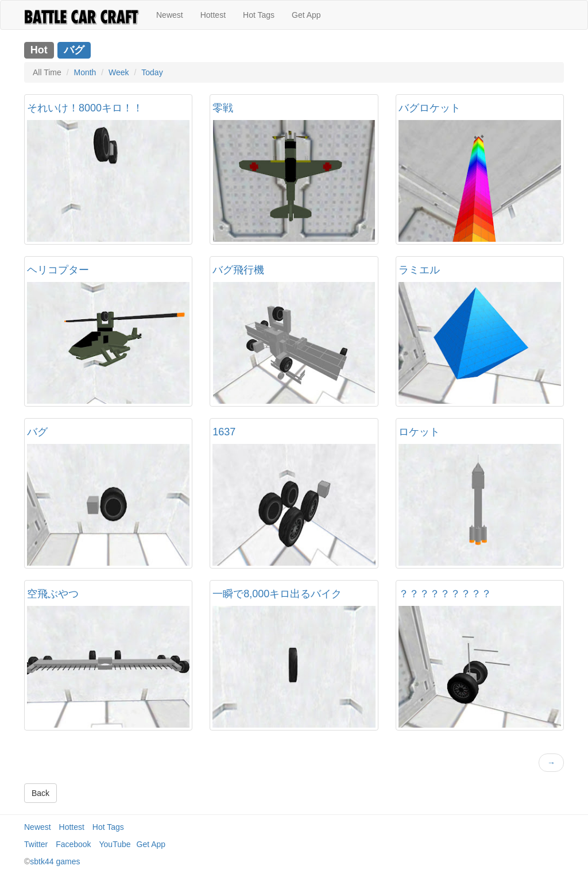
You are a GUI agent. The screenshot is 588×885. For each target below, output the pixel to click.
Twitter (36, 844)
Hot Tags (259, 15)
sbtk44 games (55, 861)
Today (152, 72)
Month (85, 72)
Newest (170, 15)
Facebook (73, 844)
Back (40, 793)
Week (119, 72)
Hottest (213, 15)
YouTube (115, 844)
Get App (306, 15)
